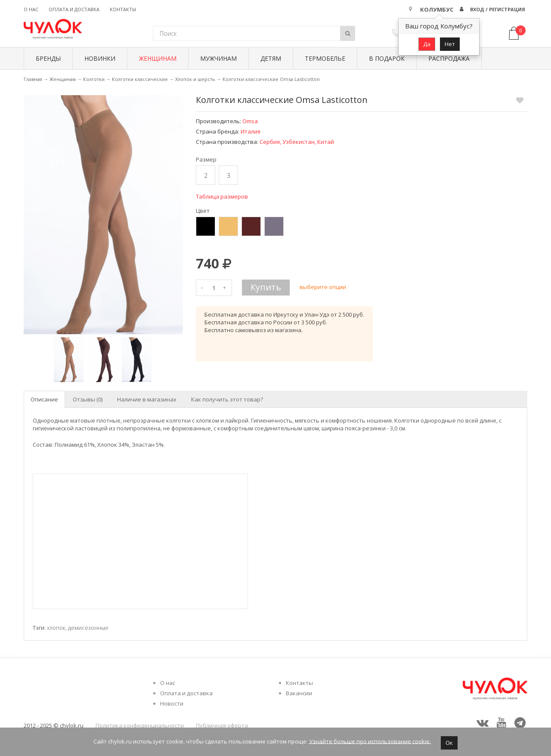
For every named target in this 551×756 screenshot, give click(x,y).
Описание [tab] (44, 399)
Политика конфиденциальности (140, 725)
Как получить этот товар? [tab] (227, 399)
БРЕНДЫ (48, 58)
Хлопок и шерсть (195, 79)
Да (427, 44)
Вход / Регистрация (498, 9)
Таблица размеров (222, 196)
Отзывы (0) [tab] (88, 399)
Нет (450, 44)
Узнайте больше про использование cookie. (370, 741)
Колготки (94, 79)
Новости (172, 703)
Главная (33, 79)
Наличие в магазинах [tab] (147, 399)
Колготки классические (140, 79)
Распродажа (449, 58)
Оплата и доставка (74, 9)
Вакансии (299, 693)
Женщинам (158, 58)
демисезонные (88, 628)
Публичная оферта (222, 725)
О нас (31, 9)
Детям (271, 58)
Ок (449, 743)
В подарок (387, 58)
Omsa (250, 121)
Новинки (100, 58)
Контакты (123, 9)
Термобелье (325, 58)
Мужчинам (218, 58)
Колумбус (437, 9)
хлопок (56, 628)
